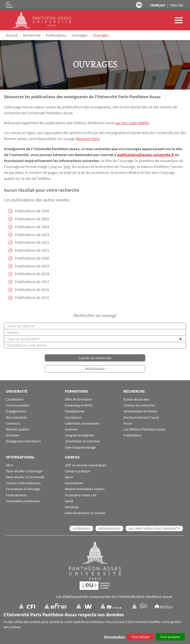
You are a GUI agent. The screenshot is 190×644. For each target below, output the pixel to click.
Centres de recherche (139, 406)
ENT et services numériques (85, 465)
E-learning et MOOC (79, 406)
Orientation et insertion (82, 441)
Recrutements (16, 417)
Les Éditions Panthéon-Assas (144, 429)
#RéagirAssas (109, 529)
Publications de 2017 (32, 282)
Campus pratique (78, 471)
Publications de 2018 (32, 274)
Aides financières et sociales (85, 513)
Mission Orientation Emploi (85, 489)
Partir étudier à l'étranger (24, 471)
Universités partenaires (23, 501)
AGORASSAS (81, 529)
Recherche (32, 35)
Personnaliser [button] (115, 637)
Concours (13, 423)
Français (158, 5)
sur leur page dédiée (132, 123)
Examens (71, 429)
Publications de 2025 (32, 219)
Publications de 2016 (32, 290)
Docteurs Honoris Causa (141, 417)
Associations (74, 483)
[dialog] (95, 626)
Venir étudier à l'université (25, 477)
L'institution (15, 399)
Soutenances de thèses (140, 412)
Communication (18, 406)
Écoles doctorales (136, 399)
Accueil (12, 35)
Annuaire (13, 436)
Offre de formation (78, 399)
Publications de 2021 (32, 250)
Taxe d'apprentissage (80, 447)
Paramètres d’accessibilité (139, 5)
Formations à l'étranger (23, 489)
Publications (56, 35)
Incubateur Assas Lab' (81, 495)
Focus (128, 423)
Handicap (72, 507)
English (177, 5)
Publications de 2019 (32, 266)
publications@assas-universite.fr (146, 154)
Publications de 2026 (32, 211)
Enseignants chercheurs (23, 441)
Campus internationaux (23, 483)
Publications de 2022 (32, 242)
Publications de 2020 (32, 258)
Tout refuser (140, 637)
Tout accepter (170, 637)
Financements (16, 495)
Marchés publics (18, 429)
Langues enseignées (80, 436)
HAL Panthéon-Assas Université (154, 529)
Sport (69, 477)
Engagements (16, 412)
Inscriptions (73, 417)
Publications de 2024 (32, 227)
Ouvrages (80, 35)
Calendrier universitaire (82, 423)
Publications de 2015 (32, 298)
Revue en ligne (88, 139)
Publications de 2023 (32, 235)
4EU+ (10, 465)
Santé (69, 501)
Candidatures (75, 412)
